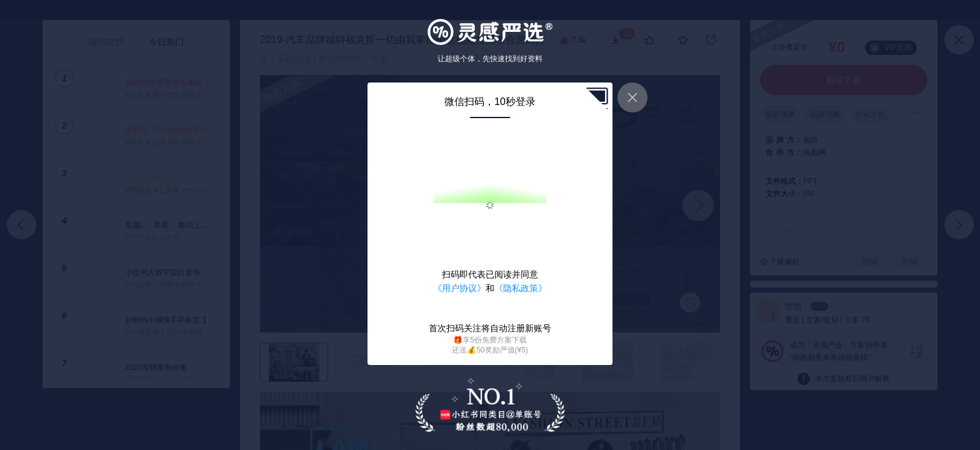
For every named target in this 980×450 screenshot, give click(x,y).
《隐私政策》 (521, 288)
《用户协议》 (459, 288)
